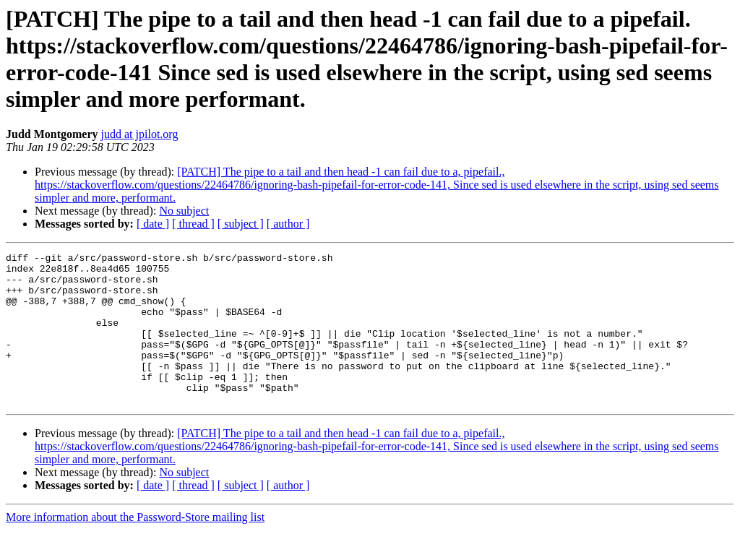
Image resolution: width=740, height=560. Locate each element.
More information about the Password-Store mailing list (135, 547)
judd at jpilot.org (140, 134)
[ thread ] (193, 224)
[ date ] (153, 224)
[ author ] (288, 224)
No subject (184, 211)
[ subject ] (241, 224)
